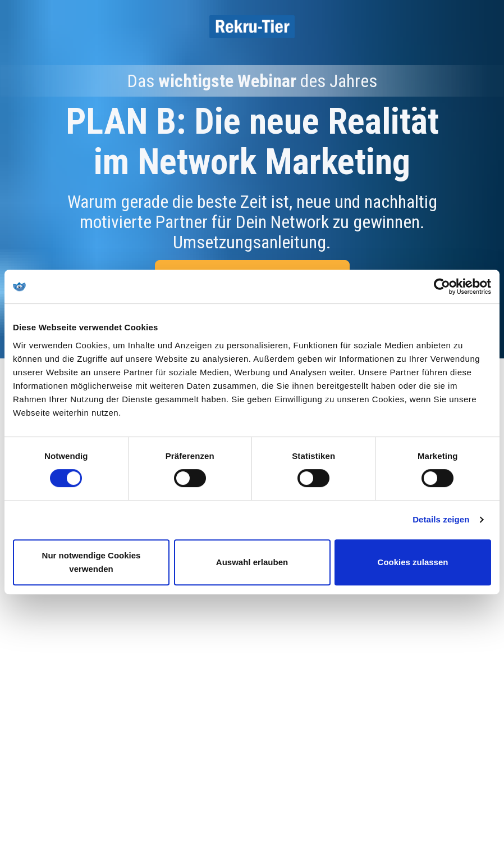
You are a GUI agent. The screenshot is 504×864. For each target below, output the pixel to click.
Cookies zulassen (413, 562)
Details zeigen (441, 519)
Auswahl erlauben (252, 562)
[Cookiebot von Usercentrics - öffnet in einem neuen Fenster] (442, 287)
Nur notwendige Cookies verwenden (91, 562)
